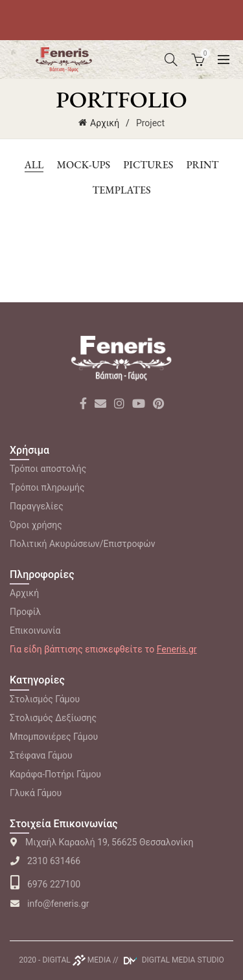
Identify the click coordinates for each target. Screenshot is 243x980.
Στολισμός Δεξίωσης (53, 718)
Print (202, 165)
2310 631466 (45, 861)
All (34, 165)
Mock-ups (83, 165)
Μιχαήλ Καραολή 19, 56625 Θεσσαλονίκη (102, 842)
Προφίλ (25, 612)
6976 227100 (45, 884)
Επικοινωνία (35, 630)
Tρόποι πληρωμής (47, 487)
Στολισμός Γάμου (45, 699)
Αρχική (105, 123)
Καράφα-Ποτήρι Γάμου (55, 774)
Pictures (148, 165)
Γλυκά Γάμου (36, 793)
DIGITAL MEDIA (76, 960)
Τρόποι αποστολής (48, 469)
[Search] (171, 60)
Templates (121, 190)
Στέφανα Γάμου (41, 755)
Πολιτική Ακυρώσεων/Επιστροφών (83, 544)
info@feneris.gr (50, 904)
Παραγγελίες (37, 506)
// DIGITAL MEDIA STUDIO (168, 960)
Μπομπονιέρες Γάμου (54, 737)
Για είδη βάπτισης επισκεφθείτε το (103, 649)
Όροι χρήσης (36, 525)
